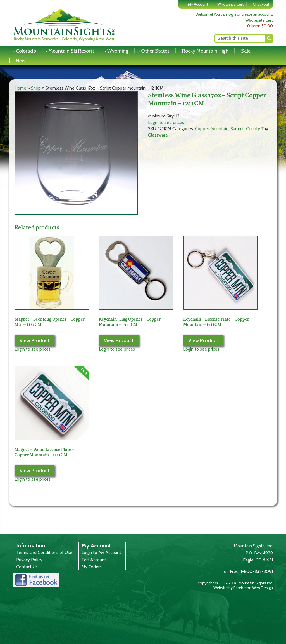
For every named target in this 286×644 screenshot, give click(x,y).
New (21, 61)
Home (20, 88)
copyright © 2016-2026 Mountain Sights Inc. (235, 583)
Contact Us (27, 567)
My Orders (92, 567)
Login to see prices (166, 122)
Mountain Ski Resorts (72, 51)
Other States (155, 51)
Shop (36, 88)
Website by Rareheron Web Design (243, 588)
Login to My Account (101, 552)
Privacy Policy (29, 560)
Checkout (261, 4)
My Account (198, 4)
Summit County (245, 129)
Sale (246, 51)
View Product (34, 340)
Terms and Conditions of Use (44, 552)
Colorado (26, 51)
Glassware (158, 135)
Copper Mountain (212, 129)
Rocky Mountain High (205, 51)
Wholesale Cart (230, 4)
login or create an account (250, 14)
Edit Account (94, 560)
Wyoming (118, 51)
